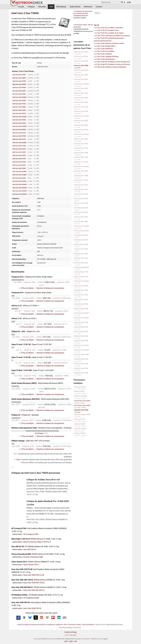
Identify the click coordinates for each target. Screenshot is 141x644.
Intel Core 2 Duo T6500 (19, 168)
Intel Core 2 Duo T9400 (19, 104)
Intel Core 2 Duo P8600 (19, 120)
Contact (99, 7)
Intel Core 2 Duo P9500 (19, 101)
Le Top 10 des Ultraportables (105, 46)
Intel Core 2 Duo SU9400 (20, 188)
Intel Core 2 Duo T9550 (19, 91)
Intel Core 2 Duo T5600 (81, 286)
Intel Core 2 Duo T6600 (19, 152)
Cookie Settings (71, 632)
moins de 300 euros (123, 62)
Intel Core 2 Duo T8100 (19, 155)
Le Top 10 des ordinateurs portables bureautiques (113, 36)
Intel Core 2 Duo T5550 (81, 290)
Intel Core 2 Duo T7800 (81, 107)
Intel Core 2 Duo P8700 (19, 113)
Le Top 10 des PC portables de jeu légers (109, 33)
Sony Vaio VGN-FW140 (32, 608)
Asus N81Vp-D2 (30, 549)
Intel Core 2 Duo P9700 (19, 81)
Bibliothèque (61, 7)
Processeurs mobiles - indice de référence (81, 625)
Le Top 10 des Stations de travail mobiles (110, 43)
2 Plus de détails (26, 314)
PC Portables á (111, 62)
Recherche (88, 7)
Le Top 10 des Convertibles (105, 51)
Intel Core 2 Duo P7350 (19, 162)
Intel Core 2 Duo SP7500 (82, 313)
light (71, 641)
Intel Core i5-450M (80, 433)
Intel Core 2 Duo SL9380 (19, 175)
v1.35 (13, 467)
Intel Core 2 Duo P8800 (19, 107)
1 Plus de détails (26, 436)
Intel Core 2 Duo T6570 (19, 165)
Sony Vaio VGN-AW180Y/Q (34, 590)
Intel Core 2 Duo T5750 (81, 258)
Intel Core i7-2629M (80, 429)
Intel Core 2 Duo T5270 (81, 332)
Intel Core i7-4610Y (80, 419)
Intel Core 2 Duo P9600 (19, 88)
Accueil (21, 7)
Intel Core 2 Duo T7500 (81, 162)
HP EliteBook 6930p (31, 598)
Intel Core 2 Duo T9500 (19, 94)
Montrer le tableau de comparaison (50, 288)
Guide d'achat (75, 7)
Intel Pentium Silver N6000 (82, 405)
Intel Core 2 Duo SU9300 (20, 194)
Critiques (31, 7)
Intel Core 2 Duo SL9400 (19, 172)
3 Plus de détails (26, 327)
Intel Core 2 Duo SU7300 (20, 191)
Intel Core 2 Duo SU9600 (20, 184)
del (75, 641)
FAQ (51, 7)
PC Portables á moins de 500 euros (118, 64)
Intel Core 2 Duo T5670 (81, 277)
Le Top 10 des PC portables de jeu (107, 30)
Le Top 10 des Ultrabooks (104, 49)
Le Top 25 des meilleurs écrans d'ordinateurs (111, 67)
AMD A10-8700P (79, 391)
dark (66, 641)
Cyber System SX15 (31, 565)
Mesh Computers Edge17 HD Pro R (37, 542)
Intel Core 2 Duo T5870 (81, 240)
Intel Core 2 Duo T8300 (19, 123)
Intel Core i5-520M (80, 424)
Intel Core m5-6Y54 (80, 387)
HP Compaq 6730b (31, 534)
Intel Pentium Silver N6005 (82, 401)
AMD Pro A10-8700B (81, 396)
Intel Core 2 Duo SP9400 (20, 117)
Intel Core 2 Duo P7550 (19, 136)
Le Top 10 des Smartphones (105, 59)
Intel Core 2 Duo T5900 (81, 194)
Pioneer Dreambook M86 (33, 557)
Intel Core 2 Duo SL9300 (19, 181)
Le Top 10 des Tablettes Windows (107, 57)
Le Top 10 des (100, 62)
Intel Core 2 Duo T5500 (81, 295)
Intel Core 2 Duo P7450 (19, 146)
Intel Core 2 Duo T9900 (19, 75)
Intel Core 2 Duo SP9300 (20, 126)
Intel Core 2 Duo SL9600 (19, 143)
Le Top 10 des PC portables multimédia (109, 28)
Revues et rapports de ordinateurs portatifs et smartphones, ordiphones (40, 625)
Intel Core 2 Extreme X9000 (82, 415)
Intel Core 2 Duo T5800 (81, 249)
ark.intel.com (42, 263)
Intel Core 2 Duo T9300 (19, 110)
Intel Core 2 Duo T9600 (81, 66)
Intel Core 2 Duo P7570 (19, 133)
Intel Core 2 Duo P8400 (19, 130)
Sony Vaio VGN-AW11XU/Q (34, 583)
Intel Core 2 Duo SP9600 (20, 97)
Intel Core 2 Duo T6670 (19, 149)
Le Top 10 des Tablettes (103, 54)
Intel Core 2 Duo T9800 (19, 78)
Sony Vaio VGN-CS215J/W (34, 575)
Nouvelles (42, 7)
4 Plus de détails (26, 288)
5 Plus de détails (26, 301)
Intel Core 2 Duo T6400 (19, 178)
